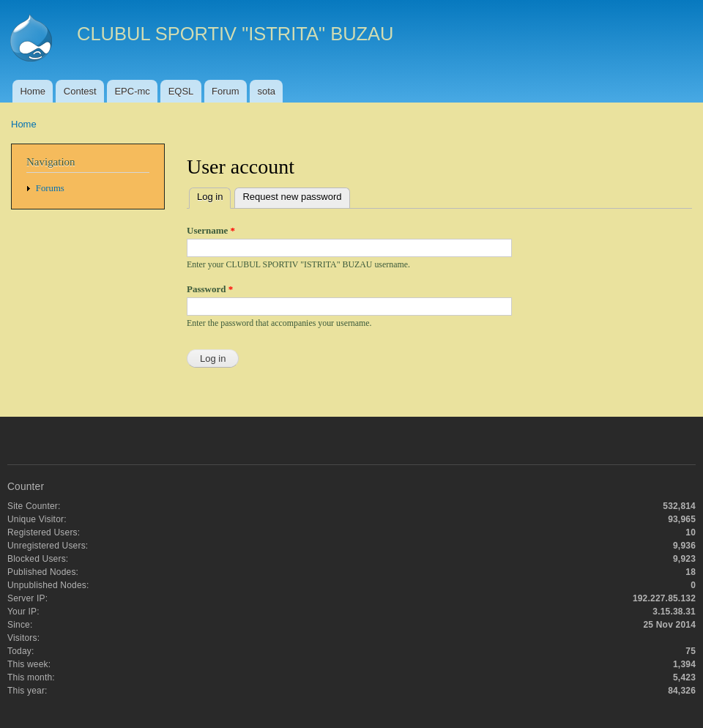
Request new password (292, 197)
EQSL (181, 91)
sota (266, 91)
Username (211, 230)
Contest (80, 91)
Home (33, 91)
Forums (50, 188)
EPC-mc (132, 91)
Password (210, 289)
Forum (226, 91)
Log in (214, 195)
